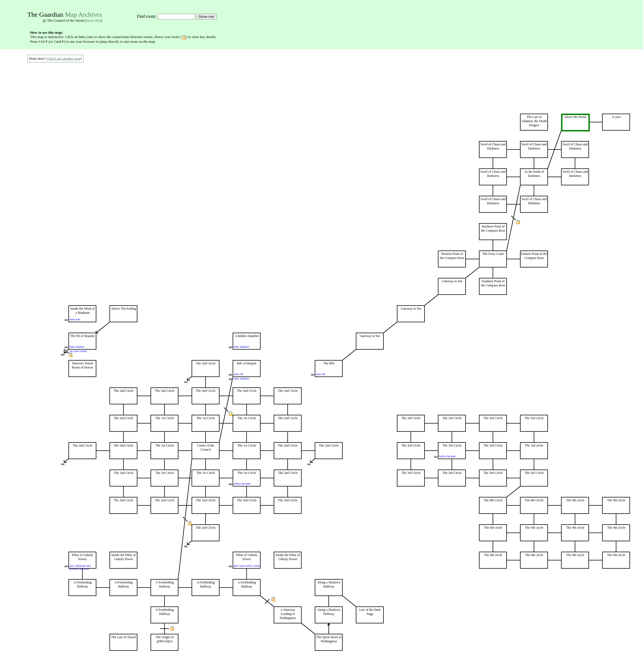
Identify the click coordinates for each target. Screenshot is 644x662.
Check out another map (63, 58)
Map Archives (83, 15)
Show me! (207, 17)
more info (94, 20)
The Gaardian (45, 15)
